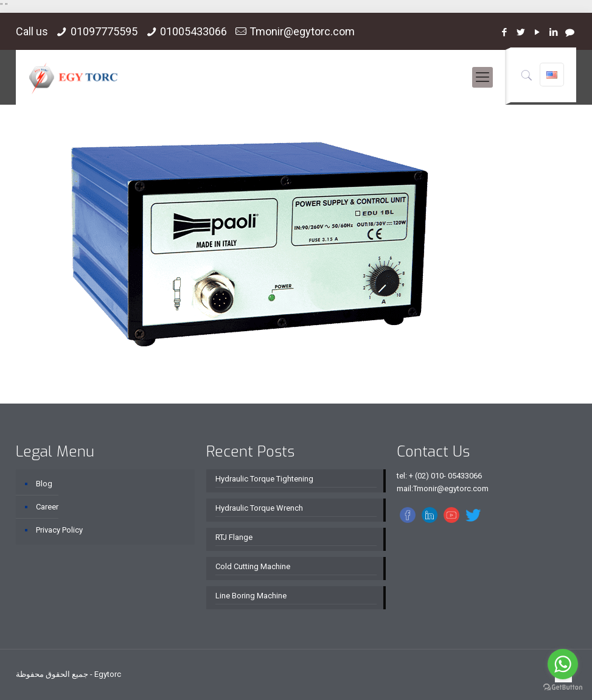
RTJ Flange (234, 537)
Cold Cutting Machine (253, 566)
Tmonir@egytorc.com (302, 31)
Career (47, 507)
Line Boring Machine (251, 596)
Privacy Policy (59, 530)
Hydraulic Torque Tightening (264, 479)
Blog (44, 484)
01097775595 (104, 31)
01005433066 (193, 31)
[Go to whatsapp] (563, 664)
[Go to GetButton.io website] (563, 688)
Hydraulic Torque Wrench (259, 508)
